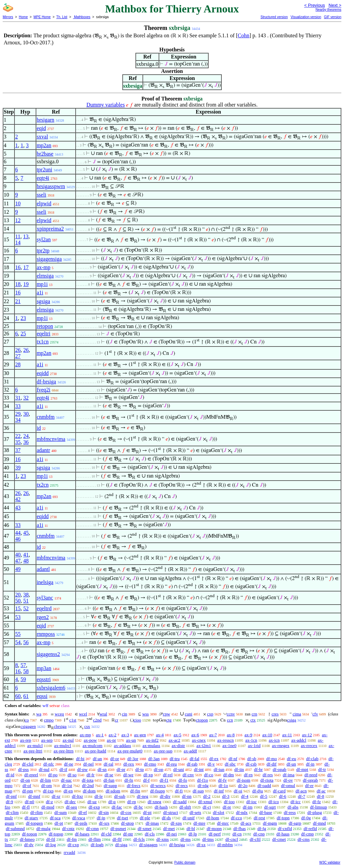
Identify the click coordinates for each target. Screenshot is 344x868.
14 (18, 242)
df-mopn (214, 829)
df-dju (258, 791)
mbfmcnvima (51, 439)
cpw (167, 714)
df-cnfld (285, 829)
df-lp (193, 834)
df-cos (126, 812)
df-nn (187, 796)
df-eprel (31, 775)
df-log (51, 845)
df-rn (248, 775)
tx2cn (43, 485)
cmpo (49, 720)
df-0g (306, 818)
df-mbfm (225, 845)
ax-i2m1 (204, 746)
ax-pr (111, 740)
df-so (72, 775)
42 (18, 499)
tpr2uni (44, 170)
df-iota (88, 780)
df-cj (207, 807)
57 (23, 665)
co (27, 720)
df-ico (274, 802)
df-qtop (127, 823)
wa (39, 714)
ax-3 (125, 735)
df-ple (145, 818)
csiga (292, 720)
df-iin (239, 769)
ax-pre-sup (163, 751)
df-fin (135, 791)
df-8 (320, 796)
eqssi (42, 696)
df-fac (117, 807)
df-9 (9, 802)
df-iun (219, 769)
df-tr (322, 769)
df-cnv (188, 775)
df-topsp (56, 834)
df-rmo (150, 764)
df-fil (51, 839)
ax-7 (213, 735)
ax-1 (100, 735)
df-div (165, 796)
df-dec (70, 802)
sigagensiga (49, 259)
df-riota (267, 780)
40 (18, 555)
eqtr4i (43, 178)
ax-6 (195, 735)
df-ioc (251, 802)
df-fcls (139, 839)
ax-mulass (151, 746)
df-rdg (203, 786)
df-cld (106, 834)
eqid (41, 128)
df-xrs (104, 823)
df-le (99, 796)
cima (297, 714)
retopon (45, 326)
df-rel (168, 775)
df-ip (101, 818)
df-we (128, 775)
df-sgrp (295, 823)
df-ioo (229, 802)
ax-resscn (226, 740)
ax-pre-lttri (33, 751)
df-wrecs (158, 786)
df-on (25, 780)
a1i (40, 293)
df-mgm (270, 823)
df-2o (243, 786)
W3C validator (330, 862)
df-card (279, 791)
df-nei (171, 834)
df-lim (46, 780)
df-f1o (203, 780)
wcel (83, 714)
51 (26, 601)
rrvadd (69, 852)
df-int (199, 769)
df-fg (262, 829)
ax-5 (178, 735)
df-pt (59, 823)
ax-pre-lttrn (64, 751)
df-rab (192, 764)
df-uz (92, 802)
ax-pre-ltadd (95, 751)
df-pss (24, 769)
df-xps (176, 823)
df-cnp (259, 834)
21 (18, 301)
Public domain (185, 862)
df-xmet (145, 829)
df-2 (207, 796)
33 (18, 406)
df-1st (67, 786)
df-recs (182, 786)
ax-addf (190, 751)
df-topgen (34, 823)
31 (18, 398)
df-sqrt (270, 807)
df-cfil (255, 839)
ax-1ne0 (229, 746)
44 (18, 533)
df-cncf (232, 839)
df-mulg (43, 829)
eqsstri (44, 679)
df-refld (310, 829)
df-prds (81, 823)
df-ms (185, 839)
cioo (137, 720)
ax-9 (248, 735)
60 (18, 696)
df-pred (311, 775)
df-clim (12, 812)
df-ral (109, 764)
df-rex (129, 764)
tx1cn (43, 342)
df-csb (251, 764)
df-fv (222, 780)
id (39, 428)
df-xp (148, 775)
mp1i (42, 284)
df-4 (245, 796)
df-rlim (36, 812)
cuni (188, 714)
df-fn (129, 780)
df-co (208, 775)
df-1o (223, 786)
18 (18, 284)
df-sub (120, 796)
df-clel (28, 764)
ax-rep (26, 740)
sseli (41, 195)
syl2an (44, 239)
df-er (309, 786)
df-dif (272, 764)
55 (18, 634)
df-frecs (133, 786)
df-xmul (205, 802)
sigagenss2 (48, 654)
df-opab (279, 769)
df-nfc (49, 764)
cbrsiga (60, 726)
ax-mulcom (93, 746)
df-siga (121, 845)
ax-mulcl (35, 746)
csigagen (28, 726)
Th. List (62, 17)
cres (275, 714)
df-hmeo (27, 839)
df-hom (213, 818)
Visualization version (306, 17)
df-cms (304, 839)
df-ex (214, 759)
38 (26, 595)
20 (18, 595)
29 (18, 414)
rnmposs (46, 634)
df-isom (244, 780)
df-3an (154, 759)
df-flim (95, 839)
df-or (115, 759)
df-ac (321, 791)
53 (18, 617)
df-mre (199, 823)
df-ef (82, 812)
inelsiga (45, 582)
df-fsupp (158, 791)
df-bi (80, 759)
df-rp (132, 802)
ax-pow (90, 740)
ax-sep (47, 740)
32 (26, 398)
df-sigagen (148, 845)
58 (26, 671)
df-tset (122, 818)
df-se (109, 775)
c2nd (97, 720)
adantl (43, 569)
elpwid (44, 203)
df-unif (188, 818)
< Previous (314, 5)
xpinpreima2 (50, 229)
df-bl (191, 829)
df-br (258, 769)
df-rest (259, 818)
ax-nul (68, 740)
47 (18, 561)
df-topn (283, 818)
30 (26, 414)
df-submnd (15, 829)
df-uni (179, 769)
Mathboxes (82, 17)
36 (26, 442)
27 (18, 356)
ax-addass (122, 746)
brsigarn (45, 120)
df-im (248, 807)
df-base (266, 812)
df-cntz (68, 829)
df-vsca (79, 818)
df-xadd (180, 802)
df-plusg (315, 812)
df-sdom (113, 791)
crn (254, 714)
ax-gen (140, 735)
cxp (210, 714)
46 (18, 539)
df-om (47, 786)
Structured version (274, 17)
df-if (63, 769)
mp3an (44, 668)
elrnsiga (45, 276)
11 (18, 236)
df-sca (55, 818)
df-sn (102, 769)
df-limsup (319, 807)
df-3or (133, 759)
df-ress (290, 812)
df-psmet (118, 829)
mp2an (44, 145)
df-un (291, 764)
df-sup (198, 791)
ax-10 (267, 735)
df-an (97, 759)
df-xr (56, 796)
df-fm (72, 839)
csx (87, 726)
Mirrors (8, 17)
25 (23, 334)
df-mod (48, 807)
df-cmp (308, 834)
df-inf (219, 791)
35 (18, 442)
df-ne (69, 764)
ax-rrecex (309, 746)
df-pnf (11, 796)
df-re (227, 807)
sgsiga (43, 301)
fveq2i (44, 390)
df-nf (233, 759)
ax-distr (178, 746)
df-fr (91, 775)
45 (26, 533)
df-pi (147, 812)
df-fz (317, 802)
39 (18, 468)
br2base (45, 154)
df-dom (89, 791)
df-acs (246, 823)
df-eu (291, 759)
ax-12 (307, 735)
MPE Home (42, 17)
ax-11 (287, 735)
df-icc (296, 802)
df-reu (172, 764)
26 (18, 350)
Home (23, 17)
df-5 (264, 796)
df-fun (109, 780)
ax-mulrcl (63, 746)
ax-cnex (199, 740)
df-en (68, 791)
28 (18, 364)
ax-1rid (254, 746)
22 (18, 436)
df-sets (195, 812)
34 (18, 420)
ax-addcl (299, 740)
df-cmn (93, 829)
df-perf (215, 834)
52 (26, 608)
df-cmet (279, 839)
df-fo (183, 780)
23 (23, 318)
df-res (268, 775)
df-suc (66, 780)
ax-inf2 (153, 740)
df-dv (29, 845)
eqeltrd (44, 608)
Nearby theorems (328, 10)
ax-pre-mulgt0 (130, 751)
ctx (253, 720)
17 (26, 267)
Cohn (244, 35)
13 (26, 236)
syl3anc (45, 598)
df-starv (31, 818)
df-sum (61, 812)
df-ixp (48, 791)
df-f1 (164, 780)
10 (18, 203)
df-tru (175, 759)
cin (125, 714)
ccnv (231, 714)
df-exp (94, 807)
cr (117, 720)
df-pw (82, 769)
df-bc (138, 807)
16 (18, 267)
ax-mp (44, 267)
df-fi (179, 791)
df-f (146, 780)
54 (18, 642)
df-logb (97, 845)
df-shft (185, 807)
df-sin (103, 812)
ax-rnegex (281, 746)
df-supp (111, 786)
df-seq (71, 807)
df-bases (82, 834)
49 (18, 569)
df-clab (312, 759)
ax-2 (112, 735)
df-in (310, 764)
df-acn (301, 791)
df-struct (171, 812)
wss (145, 714)
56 (26, 642)
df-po (53, 775)
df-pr (121, 769)
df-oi (238, 791)
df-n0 (30, 802)
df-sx (201, 845)
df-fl (26, 807)
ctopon (202, 720)
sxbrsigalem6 (51, 688)
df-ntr (128, 834)
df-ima (289, 775)
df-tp (140, 769)
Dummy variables (105, 105)
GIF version (333, 17)
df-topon (29, 834)
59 (23, 679)
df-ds (166, 818)
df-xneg (155, 802)
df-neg (142, 796)
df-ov (288, 780)
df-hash (161, 807)
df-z (50, 802)
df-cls (150, 834)
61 (26, 696)
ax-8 (231, 735)
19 (26, 284)
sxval (42, 137)
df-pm (28, 791)
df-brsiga (46, 382)
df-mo (271, 759)
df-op (159, 769)
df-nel (89, 764)
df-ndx (242, 812)
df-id (10, 775)
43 (18, 508)
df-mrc (223, 823)
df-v (211, 764)
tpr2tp (43, 251)
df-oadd (264, 786)
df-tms (208, 839)
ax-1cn (251, 740)
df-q (112, 802)
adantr (43, 450)
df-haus (283, 834)
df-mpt (302, 769)
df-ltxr (77, 796)
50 (18, 601)
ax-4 (160, 735)
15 (18, 608)
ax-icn (274, 740)
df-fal (194, 759)
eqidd (43, 373)
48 (26, 561)
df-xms (163, 839)
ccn (230, 720)
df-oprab (311, 780)
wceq (59, 714)
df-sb (252, 759)
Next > (335, 5)
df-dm (228, 775)
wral (103, 714)
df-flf (117, 839)
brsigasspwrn (51, 186)
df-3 (226, 796)
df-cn (237, 834)
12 (18, 220)
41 (26, 555)
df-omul (288, 786)
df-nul (44, 769)
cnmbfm (46, 417)
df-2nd (88, 786)
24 (26, 436)
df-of (27, 786)
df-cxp (73, 845)
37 (18, 450)
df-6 (283, 796)
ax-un (131, 740)
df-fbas (240, 829)
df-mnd (319, 823)
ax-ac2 (175, 740)
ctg (169, 720)
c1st (73, 720)
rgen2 (43, 617)
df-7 (302, 796)
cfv (315, 714)
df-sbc (230, 764)
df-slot (219, 812)
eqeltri (44, 334)
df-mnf (34, 796)
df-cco (236, 818)
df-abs (293, 807)
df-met (169, 829)
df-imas (152, 823)
